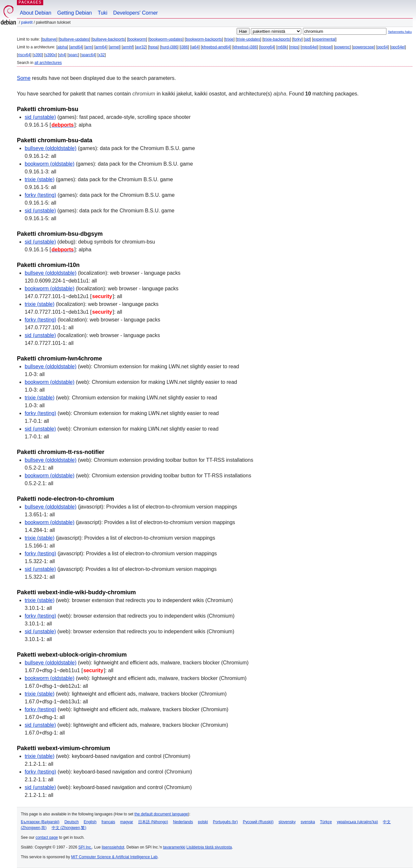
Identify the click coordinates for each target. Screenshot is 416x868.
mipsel (326, 47)
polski (203, 822)
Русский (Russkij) (258, 822)
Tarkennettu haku (400, 32)
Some (24, 78)
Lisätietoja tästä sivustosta (209, 847)
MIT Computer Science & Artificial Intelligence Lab (114, 857)
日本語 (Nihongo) (153, 822)
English (90, 822)
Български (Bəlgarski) (40, 822)
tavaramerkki (174, 847)
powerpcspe (364, 47)
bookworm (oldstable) (50, 164)
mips (294, 47)
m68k (282, 47)
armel (115, 47)
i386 (184, 47)
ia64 (195, 47)
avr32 (141, 47)
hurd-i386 (169, 47)
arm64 (101, 47)
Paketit (27, 22)
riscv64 (24, 55)
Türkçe (326, 822)
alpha (62, 47)
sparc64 (88, 55)
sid (307, 39)
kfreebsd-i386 (245, 47)
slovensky (287, 822)
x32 (102, 55)
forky (297, 39)
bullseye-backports (109, 39)
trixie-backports (277, 39)
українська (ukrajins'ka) (357, 822)
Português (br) (225, 822)
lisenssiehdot (113, 847)
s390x (50, 55)
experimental (324, 39)
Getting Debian (75, 13)
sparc (73, 55)
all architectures (48, 63)
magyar (127, 822)
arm (89, 47)
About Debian (36, 13)
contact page (47, 837)
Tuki (103, 13)
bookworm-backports (204, 39)
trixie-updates (248, 39)
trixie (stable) (40, 179)
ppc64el (398, 47)
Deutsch (71, 822)
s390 (38, 55)
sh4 (62, 55)
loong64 (267, 47)
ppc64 (383, 47)
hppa (153, 47)
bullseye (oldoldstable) (51, 148)
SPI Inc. (85, 847)
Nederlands (183, 822)
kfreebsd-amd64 (216, 47)
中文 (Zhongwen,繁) (69, 828)
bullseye (49, 39)
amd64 (76, 47)
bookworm (137, 39)
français (108, 822)
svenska (308, 822)
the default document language (161, 814)
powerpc (342, 47)
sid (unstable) (40, 117)
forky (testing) (40, 195)
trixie (229, 39)
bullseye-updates (74, 39)
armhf (128, 47)
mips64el (309, 47)
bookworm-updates (166, 39)
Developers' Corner (135, 13)
